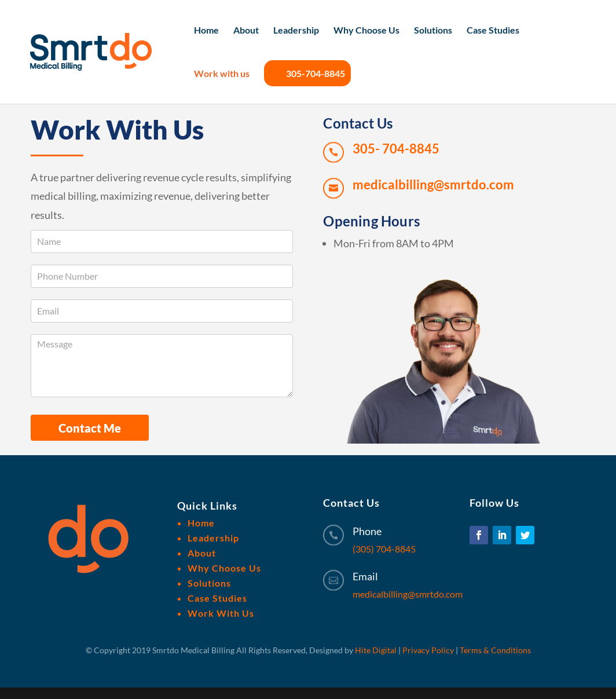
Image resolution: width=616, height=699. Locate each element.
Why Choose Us (366, 31)
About (246, 31)
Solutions (433, 31)
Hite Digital (376, 650)
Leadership (296, 31)
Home (206, 31)
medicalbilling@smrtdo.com (408, 594)
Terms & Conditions (495, 650)
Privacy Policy (428, 650)
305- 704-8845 (396, 149)
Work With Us (221, 613)
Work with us (222, 74)
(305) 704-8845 (384, 549)
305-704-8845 (307, 73)
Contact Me (90, 428)
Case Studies (493, 31)
